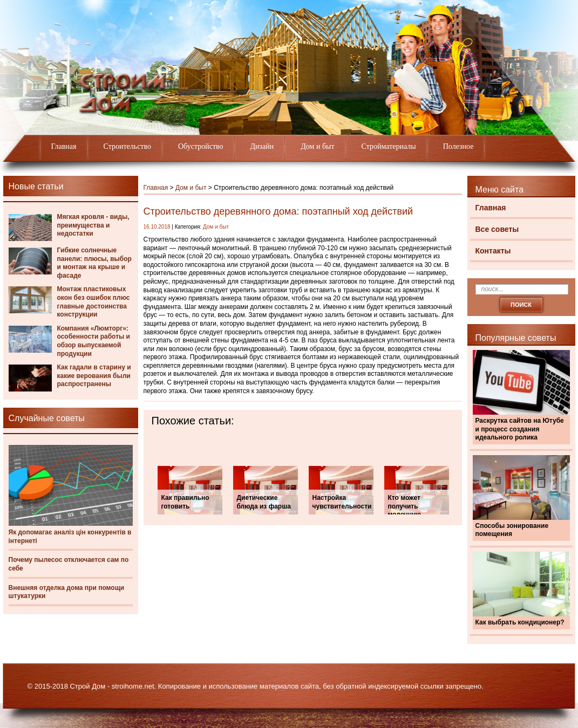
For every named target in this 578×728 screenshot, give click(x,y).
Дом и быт (317, 146)
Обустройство (201, 146)
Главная (64, 146)
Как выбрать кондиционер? (520, 622)
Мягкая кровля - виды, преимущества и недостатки (93, 225)
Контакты (493, 251)
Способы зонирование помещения (512, 530)
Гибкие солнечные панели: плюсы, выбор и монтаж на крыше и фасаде (94, 263)
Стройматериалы (389, 146)
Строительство (127, 146)
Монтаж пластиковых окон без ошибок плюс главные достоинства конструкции (94, 302)
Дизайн (262, 146)
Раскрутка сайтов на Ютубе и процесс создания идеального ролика (520, 429)
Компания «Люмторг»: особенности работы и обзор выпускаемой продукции (94, 341)
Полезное (458, 146)
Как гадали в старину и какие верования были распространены (94, 376)
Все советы (497, 229)
